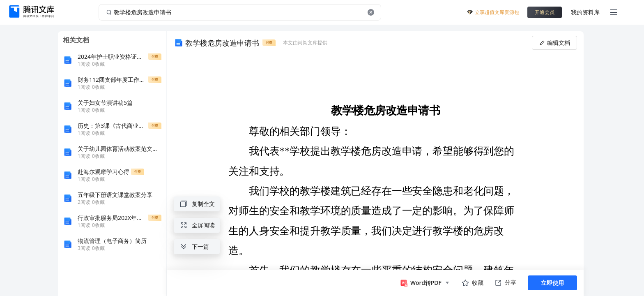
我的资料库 (585, 12)
